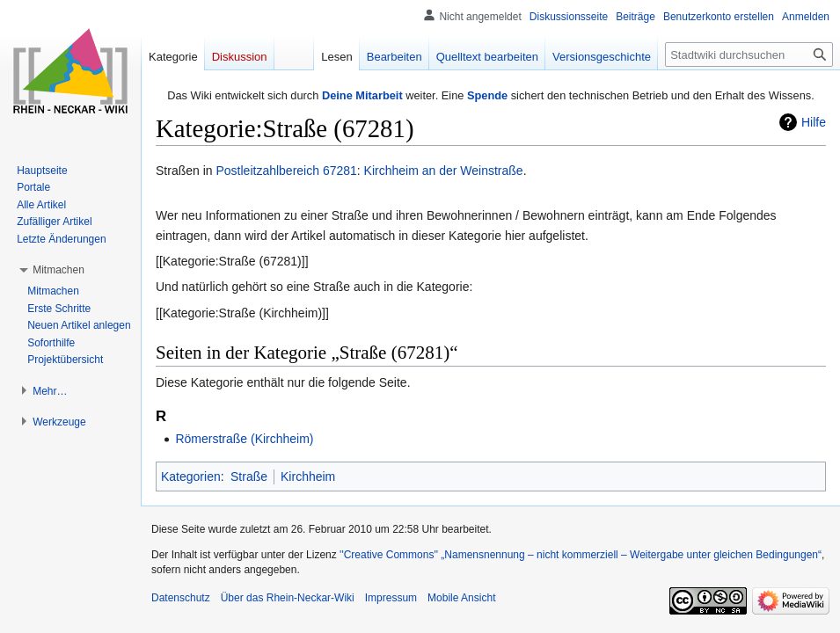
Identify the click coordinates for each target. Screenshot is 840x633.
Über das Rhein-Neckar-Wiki (288, 598)
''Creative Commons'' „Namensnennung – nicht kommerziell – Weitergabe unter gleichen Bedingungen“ (581, 555)
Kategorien (191, 477)
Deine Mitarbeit (362, 95)
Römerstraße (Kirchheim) (244, 439)
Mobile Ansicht (461, 598)
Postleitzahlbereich (267, 171)
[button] (58, 270)
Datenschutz (181, 598)
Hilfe (814, 122)
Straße (249, 477)
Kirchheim (308, 477)
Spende (487, 95)
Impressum (391, 598)
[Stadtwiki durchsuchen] (749, 55)
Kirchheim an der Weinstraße (444, 171)
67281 (340, 171)
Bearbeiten (394, 57)
